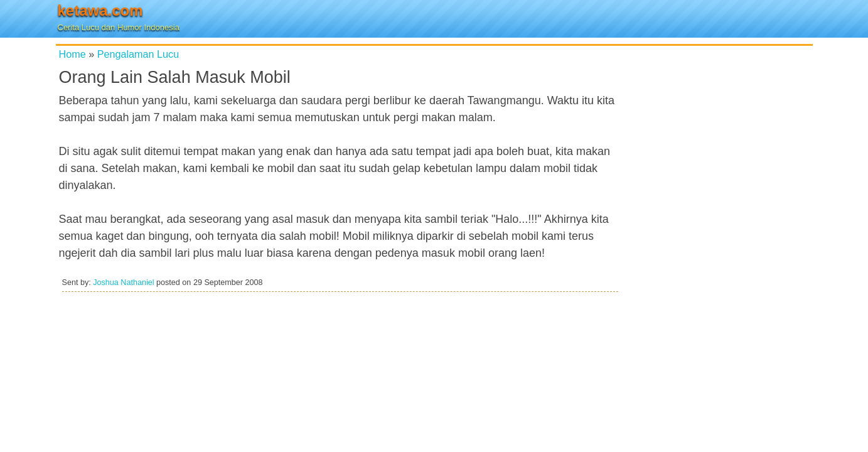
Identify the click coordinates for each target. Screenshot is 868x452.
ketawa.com (100, 10)
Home (72, 54)
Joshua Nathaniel (123, 282)
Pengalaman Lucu (138, 54)
